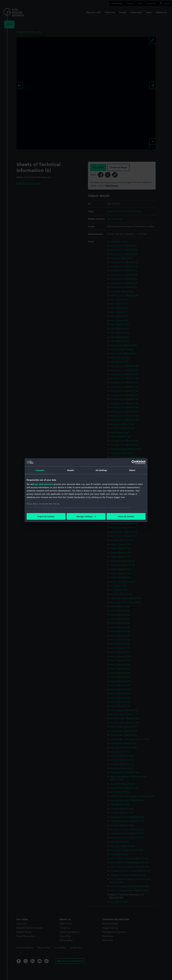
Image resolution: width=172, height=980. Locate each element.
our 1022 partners (44, 484)
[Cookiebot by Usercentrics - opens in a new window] (134, 462)
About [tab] (132, 470)
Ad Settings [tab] (101, 470)
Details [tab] (71, 470)
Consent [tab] (40, 470)
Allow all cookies (126, 516)
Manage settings (86, 516)
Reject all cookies (46, 516)
